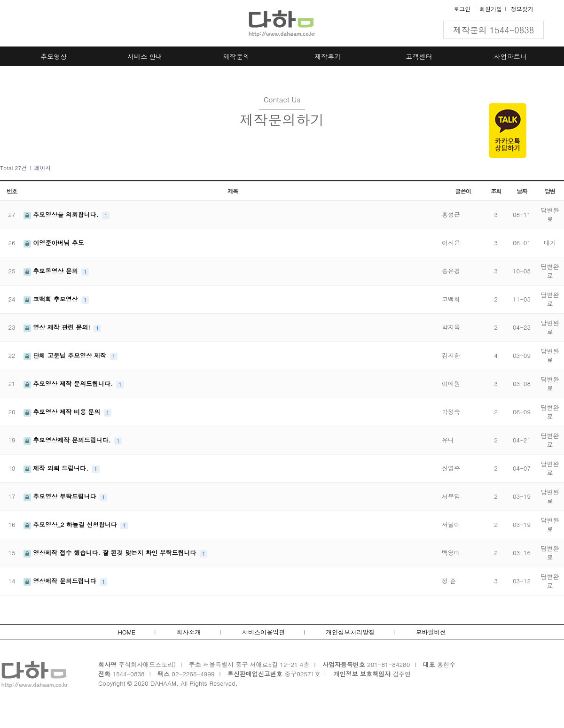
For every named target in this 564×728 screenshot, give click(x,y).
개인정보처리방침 (350, 632)
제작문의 (236, 56)
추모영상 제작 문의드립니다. (69, 383)
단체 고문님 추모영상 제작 (66, 355)
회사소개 (189, 632)
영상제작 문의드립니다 (61, 581)
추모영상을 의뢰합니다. (62, 214)
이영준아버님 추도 (54, 243)
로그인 (462, 9)
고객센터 (419, 56)
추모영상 (54, 56)
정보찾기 (522, 9)
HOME (126, 632)
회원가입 (491, 9)
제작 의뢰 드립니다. (57, 468)
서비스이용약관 (263, 632)
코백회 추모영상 (52, 299)
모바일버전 (431, 632)
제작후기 (328, 56)
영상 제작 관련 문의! (58, 327)
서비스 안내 (145, 56)
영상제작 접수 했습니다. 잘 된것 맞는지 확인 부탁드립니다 (111, 553)
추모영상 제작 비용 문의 (63, 412)
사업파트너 (510, 56)
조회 (496, 191)
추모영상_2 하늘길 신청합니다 (71, 524)
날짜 (522, 191)
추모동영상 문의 (52, 271)
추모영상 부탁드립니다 (61, 496)
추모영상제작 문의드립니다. (68, 440)
